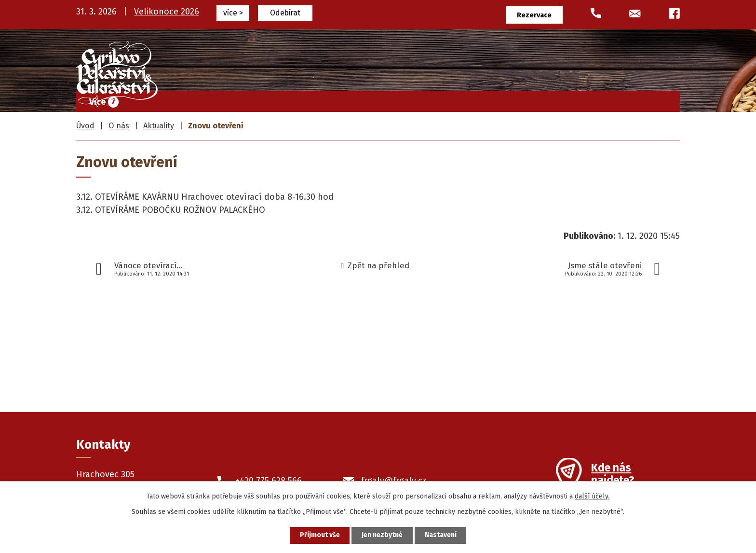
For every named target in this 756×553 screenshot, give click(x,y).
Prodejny (547, 99)
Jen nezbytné (382, 535)
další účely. (592, 496)
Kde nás (613, 475)
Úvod (263, 99)
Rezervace (535, 15)
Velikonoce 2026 (167, 12)
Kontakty (650, 99)
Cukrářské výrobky (379, 99)
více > (233, 13)
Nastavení (441, 535)
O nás (598, 99)
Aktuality (159, 126)
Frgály (308, 99)
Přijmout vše (319, 535)
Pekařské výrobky (473, 99)
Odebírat (285, 13)
